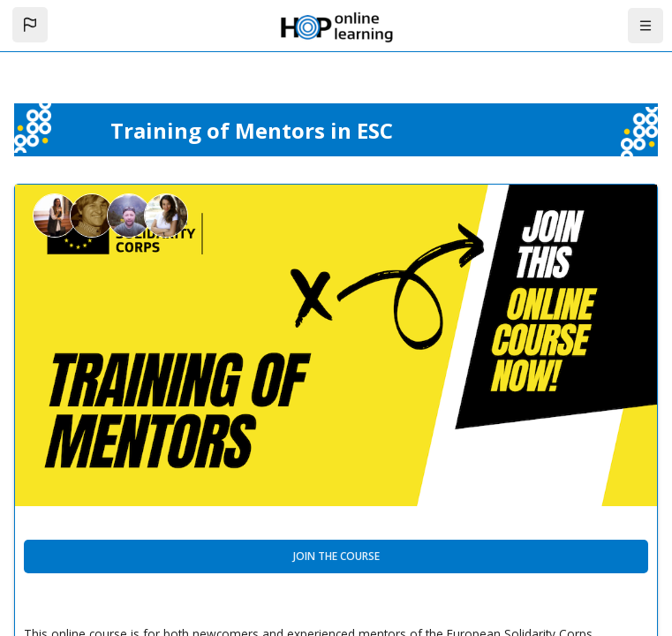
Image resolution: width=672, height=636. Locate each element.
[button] (30, 25)
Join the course (336, 556)
